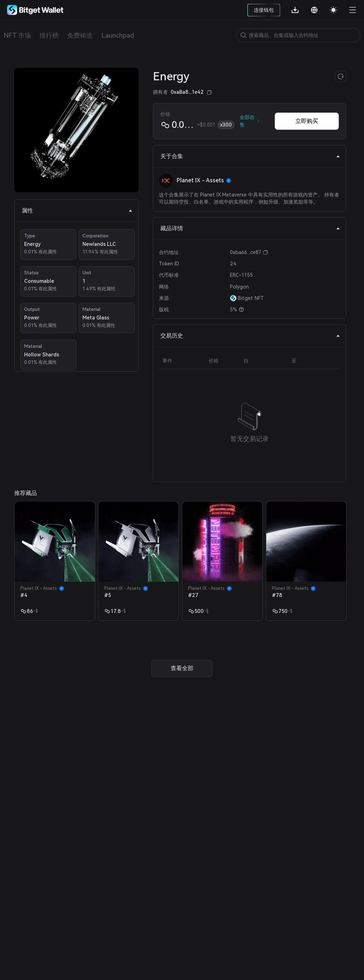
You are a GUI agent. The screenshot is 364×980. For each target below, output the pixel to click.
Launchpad (118, 35)
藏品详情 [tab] (250, 228)
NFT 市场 (17, 35)
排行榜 (49, 35)
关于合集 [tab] (250, 156)
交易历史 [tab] (250, 336)
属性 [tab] (77, 211)
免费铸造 (80, 35)
